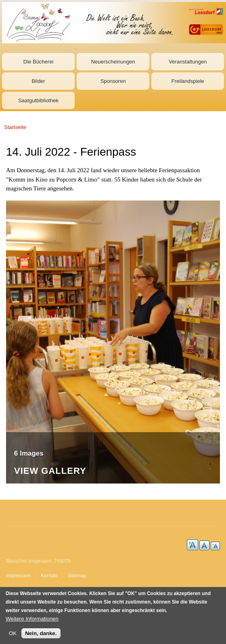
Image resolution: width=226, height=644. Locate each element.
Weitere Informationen (32, 619)
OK (13, 634)
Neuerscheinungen (113, 62)
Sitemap (77, 576)
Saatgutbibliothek (38, 100)
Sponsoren (113, 81)
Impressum (18, 576)
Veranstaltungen (188, 62)
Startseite (15, 127)
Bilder (38, 81)
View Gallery (50, 471)
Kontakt (49, 576)
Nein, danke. (41, 634)
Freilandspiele (188, 81)
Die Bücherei (38, 62)
